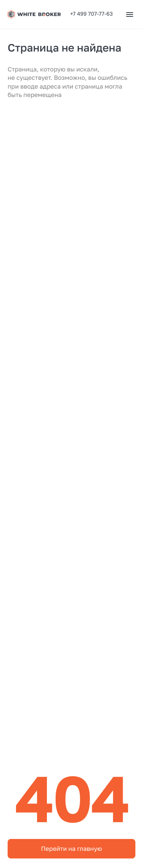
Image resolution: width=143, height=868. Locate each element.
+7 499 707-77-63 (92, 14)
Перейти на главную (72, 849)
